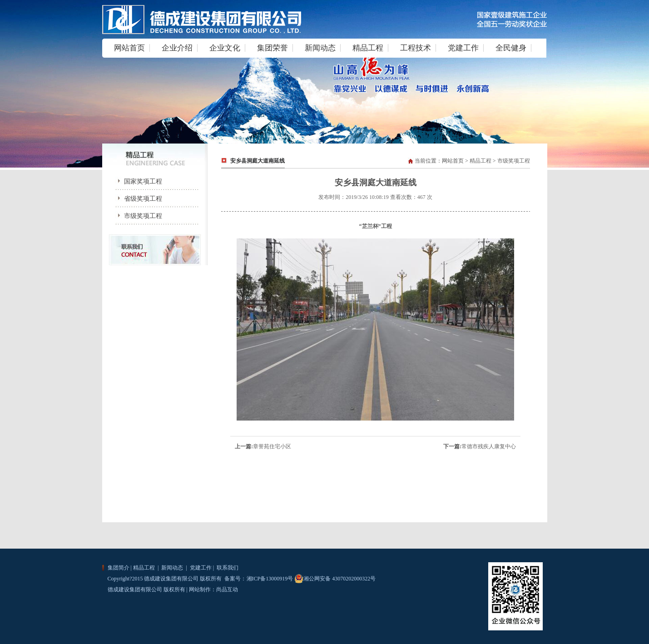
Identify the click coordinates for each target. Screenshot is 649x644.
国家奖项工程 (137, 181)
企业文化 (225, 48)
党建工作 (463, 48)
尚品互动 (227, 590)
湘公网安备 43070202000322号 (335, 579)
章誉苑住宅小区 (272, 446)
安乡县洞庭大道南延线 (258, 161)
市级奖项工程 (137, 216)
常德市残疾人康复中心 (489, 446)
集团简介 (119, 568)
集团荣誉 (272, 48)
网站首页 (129, 48)
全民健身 (511, 48)
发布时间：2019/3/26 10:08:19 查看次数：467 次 (375, 197)
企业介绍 (177, 48)
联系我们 (227, 568)
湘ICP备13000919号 (270, 579)
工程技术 (416, 48)
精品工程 (368, 48)
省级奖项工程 (137, 199)
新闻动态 (320, 48)
